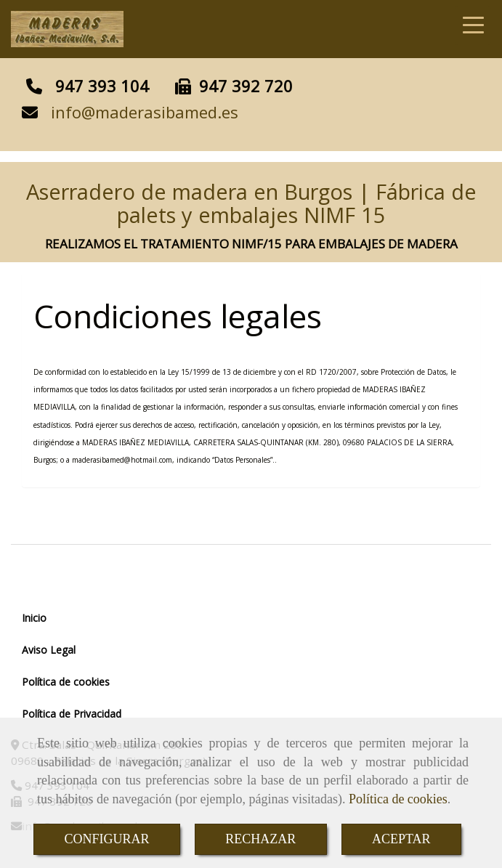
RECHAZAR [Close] (260, 839)
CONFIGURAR (106, 839)
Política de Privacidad (72, 714)
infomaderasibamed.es (145, 112)
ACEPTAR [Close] (401, 839)
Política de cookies (398, 799)
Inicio (34, 618)
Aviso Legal (49, 650)
